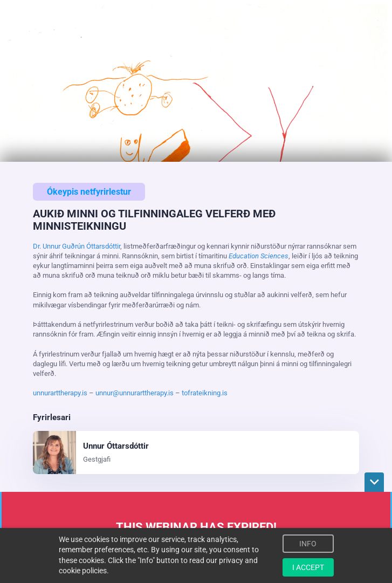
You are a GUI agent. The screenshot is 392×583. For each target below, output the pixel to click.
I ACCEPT (308, 567)
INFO (308, 544)
